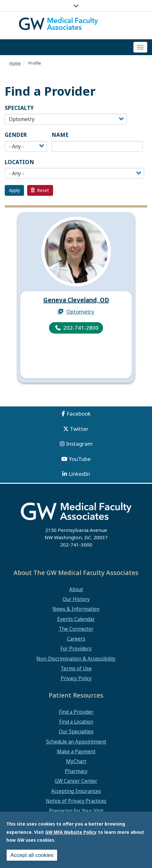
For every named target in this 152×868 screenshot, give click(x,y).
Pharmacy (76, 771)
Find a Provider (76, 712)
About (76, 589)
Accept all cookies (32, 856)
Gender (16, 135)
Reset (40, 190)
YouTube (80, 459)
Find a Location (76, 722)
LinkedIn (79, 474)
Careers (76, 639)
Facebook (79, 414)
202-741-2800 (81, 328)
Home (15, 63)
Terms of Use (76, 668)
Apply (14, 190)
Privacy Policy (76, 678)
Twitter (79, 429)
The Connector (76, 629)
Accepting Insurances (76, 791)
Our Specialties (76, 731)
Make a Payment (76, 751)
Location (19, 162)
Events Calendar (76, 619)
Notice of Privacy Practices (76, 801)
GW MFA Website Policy (71, 833)
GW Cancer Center (76, 781)
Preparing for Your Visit (76, 811)
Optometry (80, 312)
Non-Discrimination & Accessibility (76, 659)
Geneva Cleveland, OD (76, 300)
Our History (76, 599)
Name (60, 135)
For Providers (76, 648)
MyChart (76, 761)
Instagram (79, 444)
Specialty (19, 108)
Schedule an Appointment (76, 742)
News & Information (76, 609)
